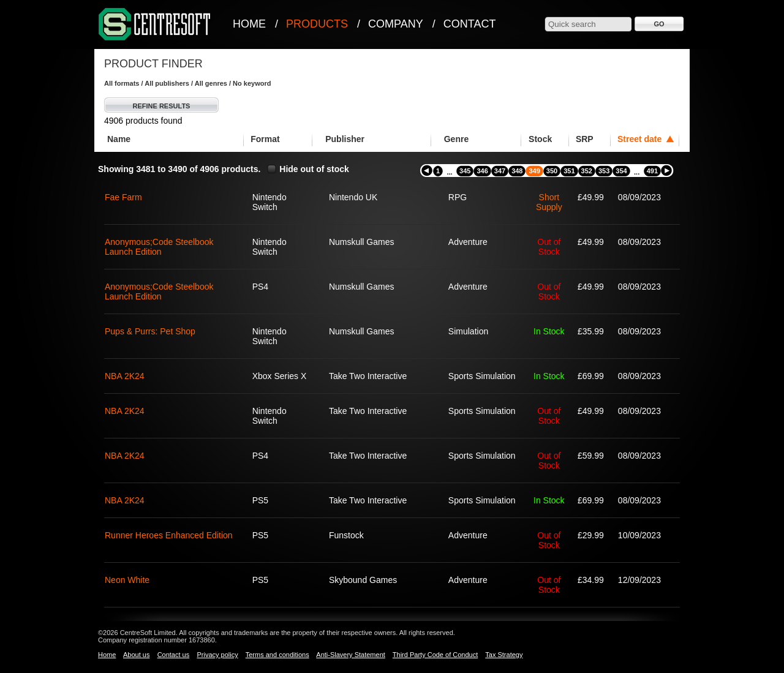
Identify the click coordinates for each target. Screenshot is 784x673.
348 (517, 171)
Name (119, 139)
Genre (456, 139)
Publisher (345, 139)
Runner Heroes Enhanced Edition (169, 535)
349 (534, 171)
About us (136, 655)
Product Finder (153, 64)
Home (249, 24)
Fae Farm (123, 197)
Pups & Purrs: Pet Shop (150, 331)
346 (482, 171)
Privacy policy (217, 655)
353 (604, 171)
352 (587, 171)
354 (621, 171)
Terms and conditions (277, 655)
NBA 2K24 (125, 376)
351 (569, 171)
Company (396, 24)
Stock (540, 139)
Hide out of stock (314, 169)
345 (465, 171)
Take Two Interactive (368, 376)
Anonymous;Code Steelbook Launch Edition (159, 247)
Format (265, 139)
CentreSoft (155, 25)
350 (552, 171)
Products (317, 24)
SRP (585, 139)
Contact (470, 24)
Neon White (127, 580)
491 (652, 171)
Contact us (174, 655)
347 (500, 171)
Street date (639, 139)
